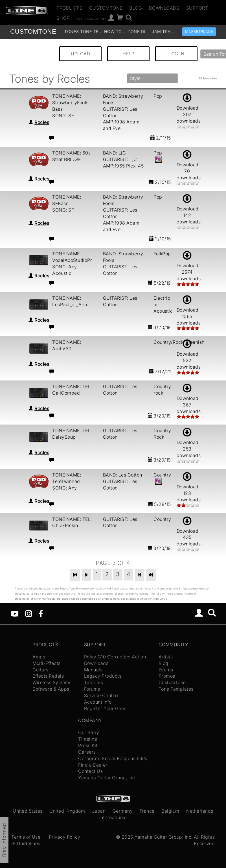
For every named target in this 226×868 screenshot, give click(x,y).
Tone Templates (91, 31)
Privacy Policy (65, 837)
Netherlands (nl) (91, 18)
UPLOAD (80, 54)
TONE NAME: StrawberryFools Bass (70, 103)
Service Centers (102, 695)
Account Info (98, 702)
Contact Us (90, 771)
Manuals (93, 670)
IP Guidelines (26, 843)
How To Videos (115, 31)
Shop (63, 18)
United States (28, 811)
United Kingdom (67, 811)
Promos (167, 676)
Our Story (89, 732)
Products (69, 8)
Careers (87, 752)
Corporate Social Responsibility (113, 758)
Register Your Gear (105, 708)
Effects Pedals (48, 676)
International (113, 817)
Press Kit (88, 745)
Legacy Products (103, 676)
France (147, 811)
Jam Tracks (163, 31)
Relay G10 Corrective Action (115, 657)
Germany (123, 811)
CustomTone (106, 8)
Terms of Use (26, 837)
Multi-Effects (47, 663)
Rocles (42, 122)
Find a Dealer (93, 765)
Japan (99, 811)
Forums (92, 689)
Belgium (170, 811)
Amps (39, 657)
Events (166, 670)
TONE (33, 31)
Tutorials (94, 682)
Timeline (88, 739)
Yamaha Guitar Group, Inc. (107, 778)
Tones (72, 31)
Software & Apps (51, 689)
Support (197, 8)
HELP (128, 54)
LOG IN (176, 54)
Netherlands (200, 811)
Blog (136, 8)
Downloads (164, 8)
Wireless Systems (52, 682)
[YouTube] (15, 613)
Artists (166, 657)
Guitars (40, 670)
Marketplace (199, 31)
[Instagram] (29, 613)
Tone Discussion (139, 31)
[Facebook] (41, 613)
